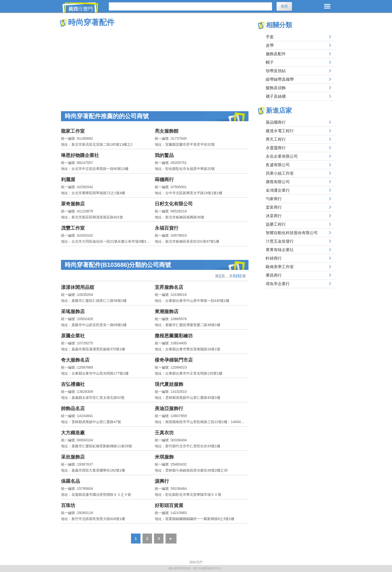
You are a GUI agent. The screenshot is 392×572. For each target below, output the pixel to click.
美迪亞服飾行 (169, 408)
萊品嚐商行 (276, 122)
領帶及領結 (276, 71)
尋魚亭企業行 (278, 284)
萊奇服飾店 (73, 204)
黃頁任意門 (83, 7)
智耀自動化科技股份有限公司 (292, 233)
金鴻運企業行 (278, 190)
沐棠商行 (274, 216)
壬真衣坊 (164, 433)
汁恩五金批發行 (280, 241)
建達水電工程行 (280, 131)
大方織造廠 (73, 433)
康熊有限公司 (278, 182)
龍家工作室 (73, 131)
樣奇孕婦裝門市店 (174, 360)
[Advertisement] (155, 65)
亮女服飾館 (167, 131)
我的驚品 (164, 155)
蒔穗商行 (164, 180)
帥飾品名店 (73, 408)
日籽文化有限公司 (174, 204)
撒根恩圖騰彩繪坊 (174, 336)
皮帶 (270, 45)
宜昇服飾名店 (169, 287)
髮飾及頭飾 (276, 88)
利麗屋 (68, 180)
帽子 (270, 62)
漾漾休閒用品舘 (78, 287)
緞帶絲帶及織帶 (280, 79)
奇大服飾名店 (75, 360)
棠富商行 (274, 207)
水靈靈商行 (276, 148)
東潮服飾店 (167, 311)
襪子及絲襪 (276, 96)
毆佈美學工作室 (280, 267)
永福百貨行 (167, 228)
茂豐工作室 (73, 228)
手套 (270, 37)
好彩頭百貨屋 (169, 505)
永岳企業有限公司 (282, 156)
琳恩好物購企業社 (80, 155)
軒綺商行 (274, 258)
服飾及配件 (276, 54)
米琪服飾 (164, 457)
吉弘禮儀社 (73, 384)
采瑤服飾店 (73, 311)
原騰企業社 (73, 336)
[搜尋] (190, 6)
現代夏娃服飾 (169, 384)
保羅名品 (70, 481)
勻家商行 (274, 199)
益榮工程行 (276, 224)
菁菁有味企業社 (280, 250)
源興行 (162, 481)
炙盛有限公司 (278, 165)
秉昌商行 (274, 275)
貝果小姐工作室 (280, 173)
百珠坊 (68, 505)
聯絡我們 (196, 562)
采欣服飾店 (73, 457)
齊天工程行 (276, 139)
